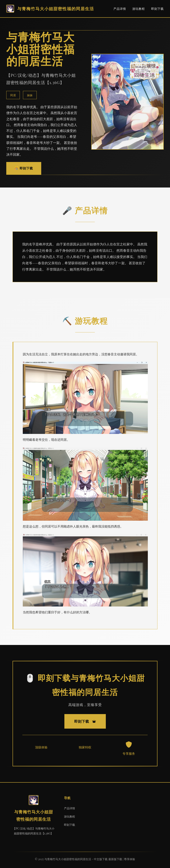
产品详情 (120, 9)
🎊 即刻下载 (24, 168)
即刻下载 (157, 9)
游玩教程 (139, 9)
